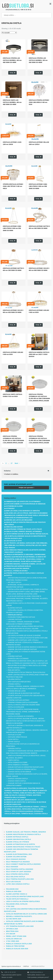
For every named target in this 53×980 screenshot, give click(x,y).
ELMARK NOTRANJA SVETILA (17, 837)
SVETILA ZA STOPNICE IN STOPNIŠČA (21, 716)
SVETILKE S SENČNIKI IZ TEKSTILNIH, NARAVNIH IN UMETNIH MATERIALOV (25, 727)
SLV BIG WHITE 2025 (14, 919)
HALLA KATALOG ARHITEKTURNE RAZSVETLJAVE (25, 896)
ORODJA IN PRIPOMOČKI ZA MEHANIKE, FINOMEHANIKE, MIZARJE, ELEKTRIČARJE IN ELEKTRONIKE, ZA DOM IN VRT (25, 556)
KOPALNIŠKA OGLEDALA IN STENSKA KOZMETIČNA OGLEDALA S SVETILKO (25, 611)
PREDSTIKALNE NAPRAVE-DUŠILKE (18, 566)
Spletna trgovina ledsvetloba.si (11, 966)
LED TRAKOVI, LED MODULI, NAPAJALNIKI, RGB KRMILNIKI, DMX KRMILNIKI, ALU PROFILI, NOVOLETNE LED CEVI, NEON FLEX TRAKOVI (26, 545)
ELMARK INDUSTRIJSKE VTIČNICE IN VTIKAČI (23, 847)
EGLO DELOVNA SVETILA (16, 877)
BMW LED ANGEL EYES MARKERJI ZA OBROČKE (23, 511)
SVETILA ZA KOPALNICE (16, 707)
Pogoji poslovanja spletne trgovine (11, 975)
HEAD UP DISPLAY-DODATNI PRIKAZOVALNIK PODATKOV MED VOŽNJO (25, 523)
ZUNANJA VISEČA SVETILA (17, 781)
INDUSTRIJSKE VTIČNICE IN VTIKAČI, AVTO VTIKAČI (24, 529)
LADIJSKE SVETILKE (15, 619)
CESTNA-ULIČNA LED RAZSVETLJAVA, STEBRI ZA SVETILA (28, 589)
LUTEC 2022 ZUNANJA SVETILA (18, 884)
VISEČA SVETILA (13, 760)
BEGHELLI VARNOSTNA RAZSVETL (19, 916)
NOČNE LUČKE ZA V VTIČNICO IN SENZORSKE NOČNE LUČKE (26, 653)
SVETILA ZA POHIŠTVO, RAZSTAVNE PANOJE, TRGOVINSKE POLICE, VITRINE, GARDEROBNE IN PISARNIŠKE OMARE (23, 712)
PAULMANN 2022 (12, 889)
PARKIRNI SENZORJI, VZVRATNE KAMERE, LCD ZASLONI (26, 564)
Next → (17, 463)
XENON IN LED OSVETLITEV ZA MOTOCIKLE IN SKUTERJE (26, 802)
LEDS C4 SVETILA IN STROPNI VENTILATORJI (23, 901)
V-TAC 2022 (10, 906)
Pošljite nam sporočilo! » (26, 488)
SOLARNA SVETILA (14, 679)
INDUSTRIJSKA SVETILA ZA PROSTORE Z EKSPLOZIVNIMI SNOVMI (27, 604)
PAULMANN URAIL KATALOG (17, 904)
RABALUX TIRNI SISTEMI (15, 946)
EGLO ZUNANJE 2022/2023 (16, 859)
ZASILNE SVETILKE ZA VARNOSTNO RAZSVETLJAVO (26, 767)
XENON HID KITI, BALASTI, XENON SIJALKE (21, 800)
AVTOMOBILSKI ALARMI (14, 506)
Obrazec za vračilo (7, 977)
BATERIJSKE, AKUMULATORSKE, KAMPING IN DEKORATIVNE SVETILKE (22, 586)
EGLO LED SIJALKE (13, 882)
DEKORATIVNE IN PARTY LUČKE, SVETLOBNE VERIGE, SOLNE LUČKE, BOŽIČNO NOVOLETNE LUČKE (26, 593)
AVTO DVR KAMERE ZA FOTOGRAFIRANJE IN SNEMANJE (26, 504)
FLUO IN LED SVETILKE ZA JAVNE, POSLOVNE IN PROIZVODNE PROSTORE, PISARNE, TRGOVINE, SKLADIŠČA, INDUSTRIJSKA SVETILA (27, 599)
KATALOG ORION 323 (14, 939)
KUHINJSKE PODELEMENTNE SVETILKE (21, 617)
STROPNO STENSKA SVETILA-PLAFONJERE (23, 702)
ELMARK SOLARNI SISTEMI (16, 857)
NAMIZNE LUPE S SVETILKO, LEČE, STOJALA (23, 640)
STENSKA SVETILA (14, 684)
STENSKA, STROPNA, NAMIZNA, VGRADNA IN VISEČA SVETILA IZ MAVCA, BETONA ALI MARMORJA (25, 687)
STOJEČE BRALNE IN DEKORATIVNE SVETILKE (24, 693)
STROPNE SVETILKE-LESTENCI (19, 700)
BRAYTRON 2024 (12, 931)
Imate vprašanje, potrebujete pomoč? (38, 977)
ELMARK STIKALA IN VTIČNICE (18, 842)
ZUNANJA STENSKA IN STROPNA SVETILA (22, 769)
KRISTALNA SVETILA (15, 615)
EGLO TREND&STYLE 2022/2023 (18, 862)
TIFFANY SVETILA (14, 742)
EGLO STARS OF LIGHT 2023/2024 (19, 872)
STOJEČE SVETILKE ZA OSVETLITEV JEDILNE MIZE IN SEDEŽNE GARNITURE (25, 697)
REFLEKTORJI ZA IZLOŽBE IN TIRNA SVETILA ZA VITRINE (27, 665)
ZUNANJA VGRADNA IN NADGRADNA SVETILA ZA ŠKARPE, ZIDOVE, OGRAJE (27, 775)
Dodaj (11, 73)
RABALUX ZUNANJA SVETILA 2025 (19, 944)
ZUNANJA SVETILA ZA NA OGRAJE (19, 772)
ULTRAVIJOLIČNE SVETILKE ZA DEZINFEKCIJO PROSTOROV (23, 745)
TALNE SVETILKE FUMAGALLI (17, 899)
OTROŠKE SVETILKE (15, 656)
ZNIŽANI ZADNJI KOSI (13, 804)
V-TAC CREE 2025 (13, 941)
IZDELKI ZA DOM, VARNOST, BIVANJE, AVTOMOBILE (24, 531)
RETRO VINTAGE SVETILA (17, 668)
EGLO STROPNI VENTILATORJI (18, 874)
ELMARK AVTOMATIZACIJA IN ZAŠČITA (21, 844)
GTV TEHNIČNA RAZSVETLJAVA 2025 (20, 926)
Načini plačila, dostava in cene (36, 975)
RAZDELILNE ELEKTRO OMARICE (18, 568)
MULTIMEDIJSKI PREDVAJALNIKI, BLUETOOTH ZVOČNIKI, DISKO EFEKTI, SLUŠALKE (25, 551)
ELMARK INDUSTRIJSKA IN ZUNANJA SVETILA (23, 834)
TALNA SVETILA (13, 739)
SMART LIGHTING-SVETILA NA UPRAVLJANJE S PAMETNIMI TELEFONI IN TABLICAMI (27, 676)
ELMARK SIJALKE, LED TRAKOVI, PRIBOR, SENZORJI (26, 832)
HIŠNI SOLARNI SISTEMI (14, 527)
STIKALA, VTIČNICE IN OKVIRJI (17, 571)
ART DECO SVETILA (15, 582)
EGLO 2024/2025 (12, 867)
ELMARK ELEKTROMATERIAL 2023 (19, 854)
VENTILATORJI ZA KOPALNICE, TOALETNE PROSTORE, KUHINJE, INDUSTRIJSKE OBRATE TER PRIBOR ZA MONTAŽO (26, 789)
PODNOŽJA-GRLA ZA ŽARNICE (18, 659)
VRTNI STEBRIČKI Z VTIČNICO (18, 765)
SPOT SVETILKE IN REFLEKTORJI (19, 682)
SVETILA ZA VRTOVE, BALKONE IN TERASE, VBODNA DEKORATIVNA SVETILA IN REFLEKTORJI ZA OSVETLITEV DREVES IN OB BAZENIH (26, 721)
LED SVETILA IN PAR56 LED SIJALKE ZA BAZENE (24, 636)
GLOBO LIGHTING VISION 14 (17, 894)
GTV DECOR (11, 934)
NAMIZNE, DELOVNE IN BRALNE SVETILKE (22, 649)
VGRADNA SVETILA (14, 749)
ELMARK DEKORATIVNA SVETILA (19, 839)
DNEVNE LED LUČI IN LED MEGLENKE (19, 520)
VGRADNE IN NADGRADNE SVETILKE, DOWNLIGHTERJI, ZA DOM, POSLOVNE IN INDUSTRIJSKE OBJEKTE (27, 752)
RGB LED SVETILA (14, 670)
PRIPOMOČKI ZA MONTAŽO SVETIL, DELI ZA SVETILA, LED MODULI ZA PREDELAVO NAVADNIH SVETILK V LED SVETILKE (27, 662)
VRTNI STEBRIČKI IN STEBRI (18, 762)
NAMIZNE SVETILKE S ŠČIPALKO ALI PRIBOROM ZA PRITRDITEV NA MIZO (24, 644)
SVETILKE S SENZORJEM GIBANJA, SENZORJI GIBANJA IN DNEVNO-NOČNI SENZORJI (27, 731)
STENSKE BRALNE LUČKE (17, 691)
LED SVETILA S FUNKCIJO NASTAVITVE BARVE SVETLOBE (28, 638)
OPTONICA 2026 (12, 929)
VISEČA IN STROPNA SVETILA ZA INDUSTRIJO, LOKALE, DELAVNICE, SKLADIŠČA (26, 757)
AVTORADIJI (10, 508)
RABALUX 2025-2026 (14, 891)
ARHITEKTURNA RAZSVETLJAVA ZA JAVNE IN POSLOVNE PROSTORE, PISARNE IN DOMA (26, 579)
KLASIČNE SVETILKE (15, 608)
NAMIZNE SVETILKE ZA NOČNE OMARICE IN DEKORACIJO (28, 647)
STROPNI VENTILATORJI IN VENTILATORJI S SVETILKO (25, 573)
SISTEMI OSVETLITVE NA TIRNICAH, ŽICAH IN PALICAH (26, 672)
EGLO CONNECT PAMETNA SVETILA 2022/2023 (23, 864)
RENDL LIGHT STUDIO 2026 (16, 936)
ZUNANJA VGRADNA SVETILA (18, 779)
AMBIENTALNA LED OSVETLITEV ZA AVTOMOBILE (23, 502)
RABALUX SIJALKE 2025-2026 (17, 949)
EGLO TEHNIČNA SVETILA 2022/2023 (20, 869)
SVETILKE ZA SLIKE (14, 735)
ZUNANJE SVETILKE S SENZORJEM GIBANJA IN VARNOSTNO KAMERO (23, 784)
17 (12, 463)
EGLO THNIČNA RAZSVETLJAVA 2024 (20, 879)
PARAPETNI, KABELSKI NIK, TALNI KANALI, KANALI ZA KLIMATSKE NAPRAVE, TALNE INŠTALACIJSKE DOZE (24, 560)
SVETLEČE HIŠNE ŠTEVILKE (17, 737)
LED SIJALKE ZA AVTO (14, 541)
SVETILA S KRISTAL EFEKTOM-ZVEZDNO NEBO (24, 705)
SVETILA (9, 575)
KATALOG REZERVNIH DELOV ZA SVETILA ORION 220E (26, 914)
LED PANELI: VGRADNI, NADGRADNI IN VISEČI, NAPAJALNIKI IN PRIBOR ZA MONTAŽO (23, 623)
